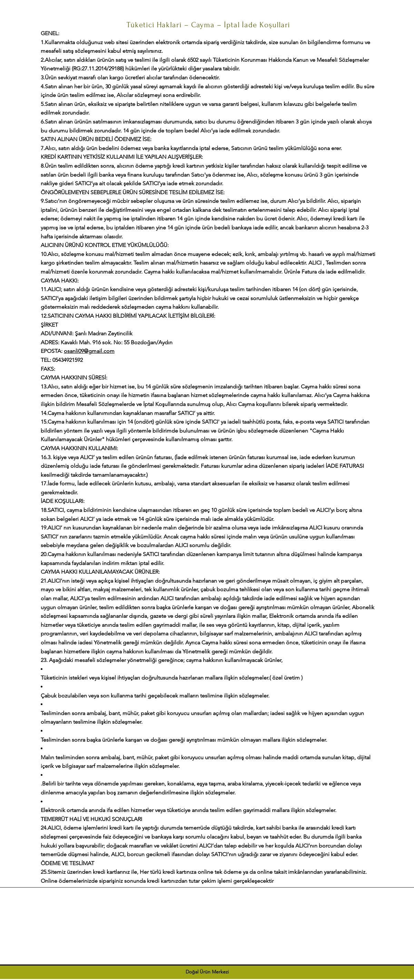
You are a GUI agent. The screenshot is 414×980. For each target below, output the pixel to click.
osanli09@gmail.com (89, 351)
